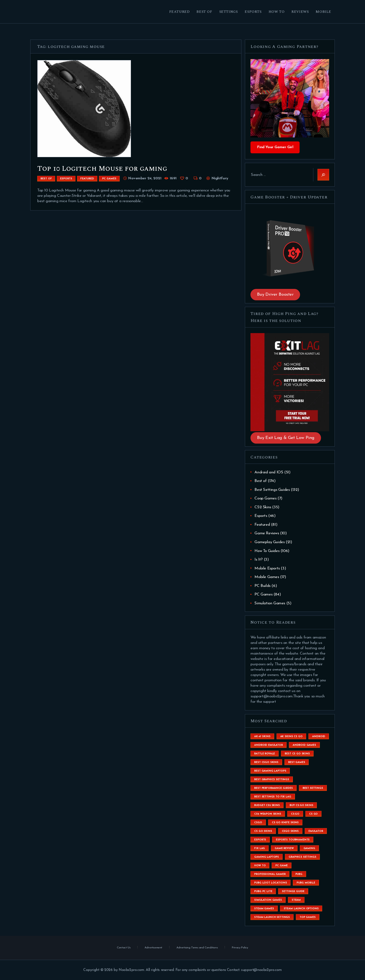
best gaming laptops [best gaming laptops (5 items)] (270, 771)
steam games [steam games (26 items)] (264, 909)
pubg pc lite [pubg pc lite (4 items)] (263, 891)
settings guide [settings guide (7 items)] (293, 891)
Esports (66, 179)
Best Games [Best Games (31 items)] (297, 762)
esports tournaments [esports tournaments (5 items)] (293, 840)
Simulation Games (270, 603)
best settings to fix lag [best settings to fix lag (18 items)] (273, 797)
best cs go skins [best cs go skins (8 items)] (297, 754)
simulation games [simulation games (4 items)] (268, 900)
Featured (87, 179)
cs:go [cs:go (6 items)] (295, 814)
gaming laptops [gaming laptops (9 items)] (267, 857)
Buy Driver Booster (275, 295)
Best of (46, 179)
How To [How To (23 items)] (260, 866)
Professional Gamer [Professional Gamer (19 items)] (270, 874)
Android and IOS (269, 472)
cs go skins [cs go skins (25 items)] (263, 831)
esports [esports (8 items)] (260, 840)
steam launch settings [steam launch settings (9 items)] (272, 917)
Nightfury (219, 178)
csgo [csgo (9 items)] (258, 823)
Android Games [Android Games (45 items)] (304, 745)
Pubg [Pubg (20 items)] (299, 874)
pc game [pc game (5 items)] (282, 866)
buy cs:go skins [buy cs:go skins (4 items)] (301, 805)
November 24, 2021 (145, 178)
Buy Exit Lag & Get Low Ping (286, 438)
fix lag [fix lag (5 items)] (260, 848)
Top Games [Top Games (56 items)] (308, 917)
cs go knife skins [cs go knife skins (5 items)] (285, 823)
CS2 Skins (263, 507)
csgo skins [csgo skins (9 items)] (290, 831)
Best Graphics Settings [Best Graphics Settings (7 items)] (272, 780)
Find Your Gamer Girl (275, 147)
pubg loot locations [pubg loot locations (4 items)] (270, 883)
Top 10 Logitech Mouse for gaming (102, 169)
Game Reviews (267, 533)
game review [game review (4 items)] (284, 848)
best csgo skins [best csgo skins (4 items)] (266, 762)
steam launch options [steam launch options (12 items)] (301, 909)
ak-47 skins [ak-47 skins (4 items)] (262, 737)
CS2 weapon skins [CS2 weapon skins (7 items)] (268, 814)
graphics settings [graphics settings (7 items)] (302, 857)
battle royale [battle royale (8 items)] (265, 754)
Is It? (259, 560)
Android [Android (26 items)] (319, 737)
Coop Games (265, 498)
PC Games (109, 179)
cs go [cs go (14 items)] (313, 814)
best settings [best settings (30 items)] (313, 788)
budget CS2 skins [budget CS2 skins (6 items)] (267, 805)
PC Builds (262, 586)
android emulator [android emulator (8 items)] (268, 745)
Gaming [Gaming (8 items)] (309, 848)
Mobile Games (267, 577)
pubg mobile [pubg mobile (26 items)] (306, 883)
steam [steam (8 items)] (296, 900)
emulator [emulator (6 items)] (316, 831)
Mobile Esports (267, 568)
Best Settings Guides (272, 490)
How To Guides (267, 551)
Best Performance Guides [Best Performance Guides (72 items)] (273, 788)
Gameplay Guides (269, 542)
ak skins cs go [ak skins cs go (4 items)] (291, 737)
